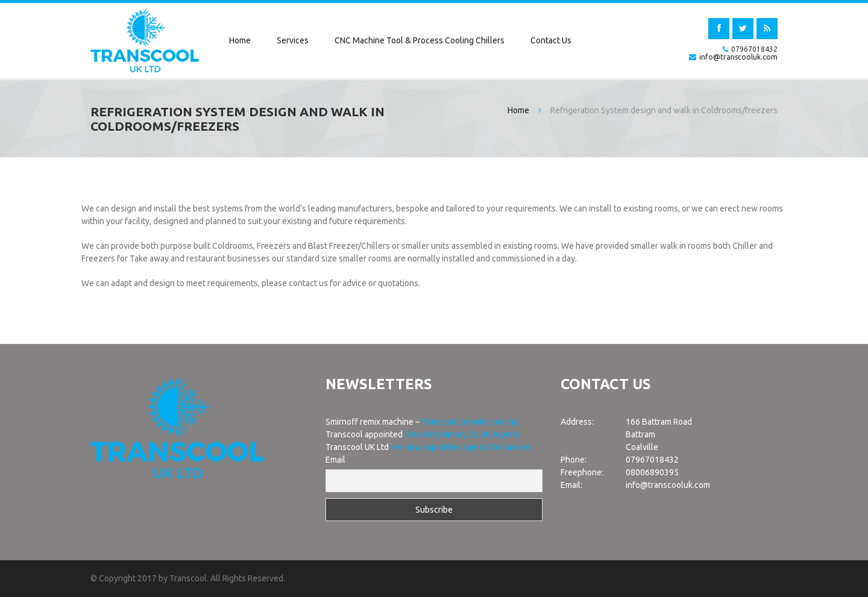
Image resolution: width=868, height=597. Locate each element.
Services (293, 40)
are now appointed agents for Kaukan (460, 447)
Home (240, 40)
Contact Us (551, 40)
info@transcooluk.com (738, 57)
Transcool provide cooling (470, 422)
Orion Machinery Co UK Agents (462, 434)
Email (335, 460)
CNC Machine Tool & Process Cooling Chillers (420, 40)
